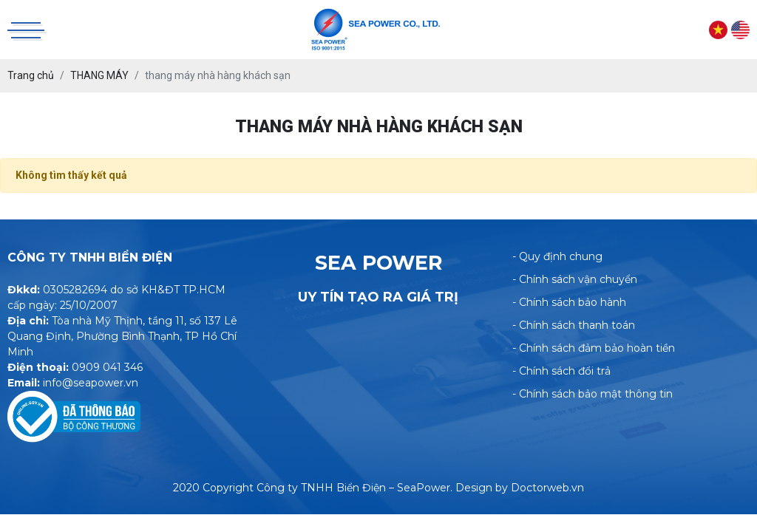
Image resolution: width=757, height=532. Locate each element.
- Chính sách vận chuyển (575, 279)
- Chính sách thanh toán (574, 325)
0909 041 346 (107, 367)
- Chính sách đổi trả (561, 371)
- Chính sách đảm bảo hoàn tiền (594, 348)
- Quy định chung (557, 256)
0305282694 (75, 290)
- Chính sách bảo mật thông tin (593, 394)
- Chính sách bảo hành (569, 302)
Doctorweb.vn (547, 488)
